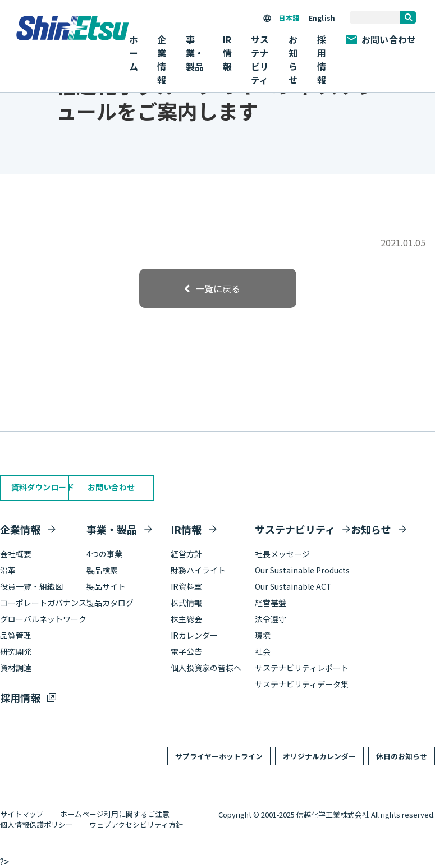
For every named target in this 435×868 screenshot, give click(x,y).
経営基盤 (271, 603)
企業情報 (20, 529)
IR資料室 (186, 586)
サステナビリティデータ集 (302, 684)
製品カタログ (110, 603)
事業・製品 (112, 529)
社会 (263, 651)
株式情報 (186, 603)
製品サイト (106, 586)
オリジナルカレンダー (319, 756)
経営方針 (186, 554)
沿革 (8, 570)
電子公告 (186, 651)
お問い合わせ (381, 39)
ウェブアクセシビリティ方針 (136, 825)
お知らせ (293, 59)
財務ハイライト (198, 570)
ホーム (134, 53)
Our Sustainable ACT (293, 586)
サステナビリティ (295, 529)
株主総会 (186, 619)
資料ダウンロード (43, 487)
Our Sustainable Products (302, 570)
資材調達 (16, 668)
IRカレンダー (194, 635)
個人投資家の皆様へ (206, 668)
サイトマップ (22, 814)
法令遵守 (271, 619)
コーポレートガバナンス (43, 603)
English (322, 18)
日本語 (289, 18)
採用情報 (322, 59)
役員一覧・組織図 (31, 586)
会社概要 (16, 554)
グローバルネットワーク (43, 619)
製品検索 (102, 570)
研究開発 (16, 651)
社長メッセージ (282, 554)
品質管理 (16, 635)
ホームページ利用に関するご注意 (115, 814)
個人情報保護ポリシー (36, 825)
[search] (408, 17)
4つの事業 (104, 554)
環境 (263, 635)
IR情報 (186, 529)
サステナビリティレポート (302, 668)
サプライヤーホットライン (219, 756)
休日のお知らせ (402, 756)
